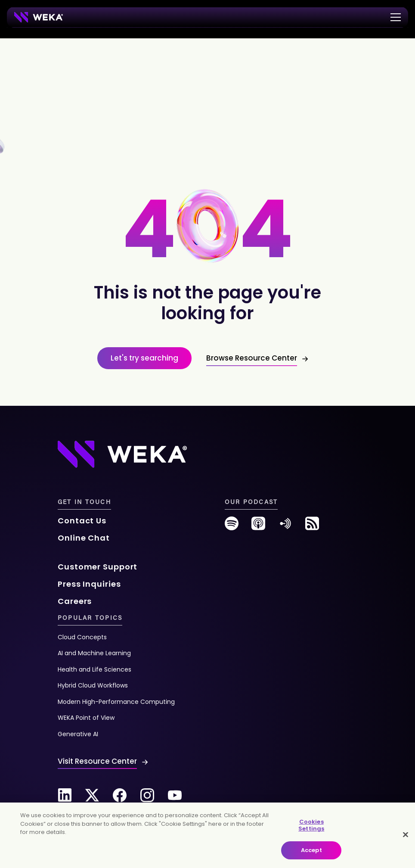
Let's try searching (144, 358)
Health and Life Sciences (94, 669)
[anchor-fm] (285, 527)
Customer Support (98, 567)
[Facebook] (120, 795)
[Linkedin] (65, 795)
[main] (207, 835)
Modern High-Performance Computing (116, 702)
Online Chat (84, 538)
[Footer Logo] (122, 454)
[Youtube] (175, 795)
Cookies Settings (311, 825)
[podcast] (258, 527)
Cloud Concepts (82, 637)
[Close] (406, 835)
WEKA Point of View (86, 718)
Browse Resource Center (252, 358)
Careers (75, 601)
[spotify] (232, 527)
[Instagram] (147, 795)
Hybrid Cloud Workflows (93, 685)
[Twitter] (92, 795)
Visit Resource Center (97, 761)
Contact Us (82, 521)
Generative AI (78, 734)
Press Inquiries (89, 584)
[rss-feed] (312, 527)
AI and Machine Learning (94, 653)
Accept (311, 850)
